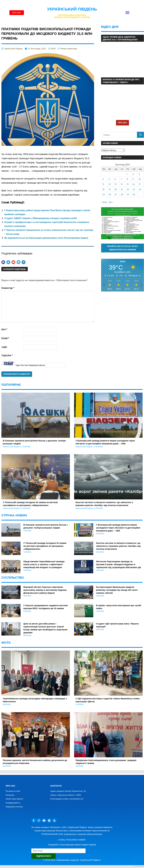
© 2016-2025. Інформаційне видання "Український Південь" (72, 860)
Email (5, 338)
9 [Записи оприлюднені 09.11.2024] (133, 179)
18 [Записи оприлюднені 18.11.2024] (103, 189)
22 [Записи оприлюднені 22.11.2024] (128, 189)
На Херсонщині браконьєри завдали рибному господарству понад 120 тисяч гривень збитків (117, 590)
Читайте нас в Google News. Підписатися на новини (123, 248)
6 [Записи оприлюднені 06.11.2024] (115, 179)
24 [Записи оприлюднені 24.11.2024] (140, 189)
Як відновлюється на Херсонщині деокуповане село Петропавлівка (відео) (46, 238)
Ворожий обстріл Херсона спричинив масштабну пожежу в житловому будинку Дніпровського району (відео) (45, 590)
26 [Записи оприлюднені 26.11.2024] (110, 194)
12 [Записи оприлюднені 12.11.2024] (110, 184)
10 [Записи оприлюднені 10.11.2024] (140, 179)
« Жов (104, 202)
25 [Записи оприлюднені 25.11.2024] (104, 194)
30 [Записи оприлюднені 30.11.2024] (134, 194)
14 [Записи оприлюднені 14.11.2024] (122, 184)
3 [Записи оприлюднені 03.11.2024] (139, 174)
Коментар (8, 288)
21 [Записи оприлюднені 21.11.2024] (122, 189)
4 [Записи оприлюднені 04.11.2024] (103, 179)
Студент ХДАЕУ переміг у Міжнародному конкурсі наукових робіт (41, 218)
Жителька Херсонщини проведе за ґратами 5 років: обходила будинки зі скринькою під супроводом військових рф (118, 564)
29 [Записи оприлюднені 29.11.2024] (128, 194)
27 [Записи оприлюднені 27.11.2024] (116, 194)
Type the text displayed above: (30, 365)
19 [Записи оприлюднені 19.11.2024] (110, 189)
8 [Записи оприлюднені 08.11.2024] (127, 179)
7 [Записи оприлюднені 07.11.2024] (121, 179)
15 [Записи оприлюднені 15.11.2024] (128, 184)
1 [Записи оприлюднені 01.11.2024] (127, 174)
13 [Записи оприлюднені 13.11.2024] (116, 184)
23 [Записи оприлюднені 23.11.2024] (134, 189)
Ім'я (4, 329)
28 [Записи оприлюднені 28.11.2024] (122, 194)
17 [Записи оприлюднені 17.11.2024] (140, 184)
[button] (127, 13)
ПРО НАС (122, 123)
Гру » (111, 202)
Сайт (4, 347)
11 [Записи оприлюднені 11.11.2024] (103, 184)
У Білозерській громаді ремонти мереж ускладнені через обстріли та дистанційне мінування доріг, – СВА (118, 528)
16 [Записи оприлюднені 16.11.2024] (134, 184)
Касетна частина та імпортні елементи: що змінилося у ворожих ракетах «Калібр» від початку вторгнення (118, 546)
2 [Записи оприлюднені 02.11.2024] (133, 174)
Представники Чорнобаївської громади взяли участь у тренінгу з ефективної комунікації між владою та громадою (44, 564)
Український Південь (72, 9)
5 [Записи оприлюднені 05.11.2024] (109, 179)
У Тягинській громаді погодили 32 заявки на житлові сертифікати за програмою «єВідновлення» (45, 546)
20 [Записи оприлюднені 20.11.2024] (116, 189)
